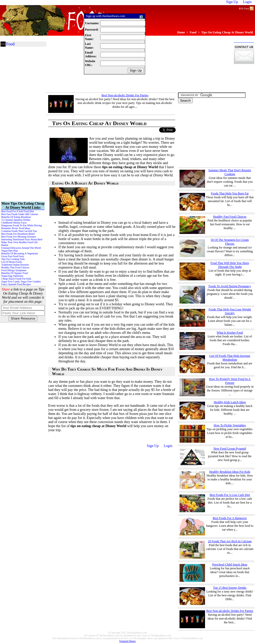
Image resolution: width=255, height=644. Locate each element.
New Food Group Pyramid (230, 449)
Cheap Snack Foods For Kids (16, 279)
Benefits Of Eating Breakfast (16, 217)
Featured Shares (127, 641)
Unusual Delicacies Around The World (21, 248)
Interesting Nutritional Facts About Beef (22, 239)
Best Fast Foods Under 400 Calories (20, 214)
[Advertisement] (73, 67)
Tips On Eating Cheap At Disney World (227, 32)
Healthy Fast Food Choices (230, 217)
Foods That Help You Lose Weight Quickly (230, 311)
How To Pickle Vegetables (230, 425)
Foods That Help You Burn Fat (230, 193)
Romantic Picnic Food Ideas (16, 228)
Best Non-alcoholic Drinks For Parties (125, 95)
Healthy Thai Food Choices (15, 267)
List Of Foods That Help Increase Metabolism (230, 358)
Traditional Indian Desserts (15, 265)
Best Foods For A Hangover (230, 518)
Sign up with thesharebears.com (105, 16)
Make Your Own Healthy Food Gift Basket (19, 244)
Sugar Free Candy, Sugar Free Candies (21, 281)
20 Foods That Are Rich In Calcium (230, 541)
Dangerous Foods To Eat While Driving (22, 225)
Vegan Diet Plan (10, 251)
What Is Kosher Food (230, 333)
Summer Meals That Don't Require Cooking (230, 172)
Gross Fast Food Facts (13, 256)
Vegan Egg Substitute (12, 276)
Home (181, 32)
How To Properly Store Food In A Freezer (230, 381)
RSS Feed (246, 8)
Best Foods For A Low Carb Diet (230, 495)
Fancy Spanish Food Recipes (16, 284)
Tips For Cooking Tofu (13, 259)
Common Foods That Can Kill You (19, 231)
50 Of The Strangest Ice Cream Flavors (230, 242)
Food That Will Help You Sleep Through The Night (230, 265)
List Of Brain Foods (11, 262)
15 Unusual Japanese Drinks (16, 220)
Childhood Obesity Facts (14, 223)
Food (193, 32)
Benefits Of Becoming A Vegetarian (20, 253)
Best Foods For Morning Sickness (19, 237)
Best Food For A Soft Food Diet (18, 211)
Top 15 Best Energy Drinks (230, 588)
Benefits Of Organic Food (15, 273)
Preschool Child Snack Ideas (230, 564)
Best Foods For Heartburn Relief (18, 234)
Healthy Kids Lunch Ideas (230, 402)
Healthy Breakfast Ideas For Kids (230, 472)
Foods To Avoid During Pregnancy (230, 286)
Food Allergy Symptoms (14, 270)
